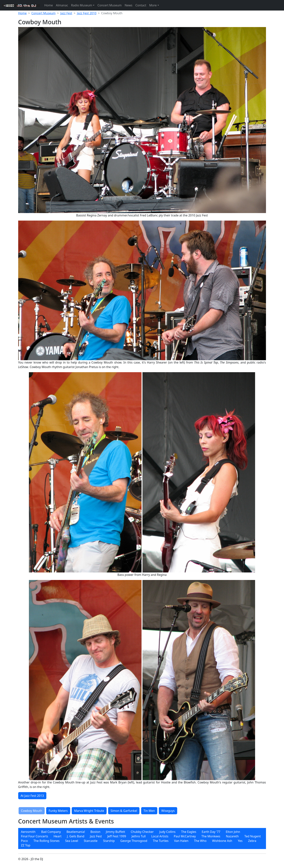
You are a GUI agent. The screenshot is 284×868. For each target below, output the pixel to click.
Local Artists (160, 836)
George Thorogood (134, 841)
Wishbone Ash (222, 841)
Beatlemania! (76, 832)
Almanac (62, 5)
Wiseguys (168, 811)
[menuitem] (28, 832)
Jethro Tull (139, 836)
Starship (109, 841)
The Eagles (189, 832)
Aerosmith (28, 832)
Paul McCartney (185, 836)
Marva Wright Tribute (89, 811)
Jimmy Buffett (116, 832)
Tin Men (149, 811)
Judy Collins (167, 832)
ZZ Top (26, 845)
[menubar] (142, 839)
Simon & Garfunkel (124, 811)
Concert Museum (110, 5)
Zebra (252, 841)
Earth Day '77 (211, 832)
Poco (24, 841)
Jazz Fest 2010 (87, 13)
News (128, 5)
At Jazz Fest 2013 (32, 796)
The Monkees (211, 836)
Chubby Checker (142, 832)
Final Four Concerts (35, 836)
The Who (200, 841)
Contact (141, 5)
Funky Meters (58, 811)
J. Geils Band (76, 836)
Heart (57, 836)
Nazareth (232, 836)
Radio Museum (82, 5)
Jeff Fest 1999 (117, 836)
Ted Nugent (253, 836)
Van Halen (181, 841)
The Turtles (161, 841)
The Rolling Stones (46, 841)
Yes (240, 841)
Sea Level (72, 841)
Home (49, 5)
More (153, 5)
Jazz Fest (66, 13)
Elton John (233, 832)
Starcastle (91, 841)
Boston (95, 832)
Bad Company (51, 832)
